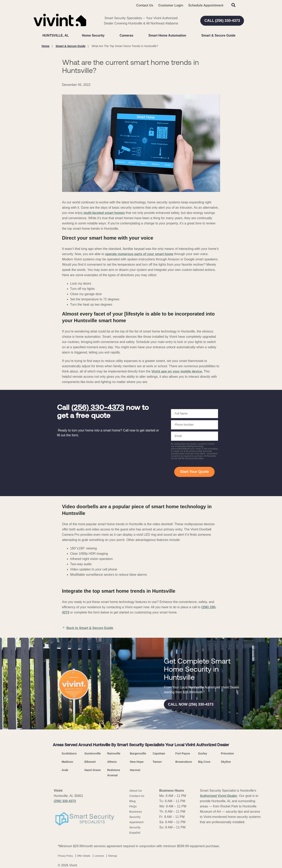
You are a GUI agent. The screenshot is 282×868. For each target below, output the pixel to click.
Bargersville (138, 753)
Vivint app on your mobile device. (177, 371)
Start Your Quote (194, 472)
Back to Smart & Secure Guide (88, 628)
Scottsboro (69, 753)
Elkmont (90, 762)
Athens (112, 762)
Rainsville (114, 753)
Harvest (135, 770)
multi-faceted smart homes (104, 213)
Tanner (157, 762)
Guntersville (93, 753)
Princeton (227, 753)
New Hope (137, 762)
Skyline (226, 762)
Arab (65, 770)
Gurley (202, 753)
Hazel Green (93, 770)
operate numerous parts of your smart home (139, 254)
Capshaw (159, 753)
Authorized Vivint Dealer (219, 796)
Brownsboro (184, 762)
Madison (67, 762)
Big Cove (204, 762)
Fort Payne (183, 753)
